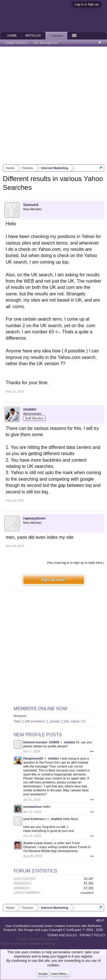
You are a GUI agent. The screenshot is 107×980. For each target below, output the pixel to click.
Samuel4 (31, 205)
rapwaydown (34, 518)
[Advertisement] (53, 105)
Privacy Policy (93, 935)
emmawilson (33, 807)
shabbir (30, 409)
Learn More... (60, 974)
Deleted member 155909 (41, 742)
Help (100, 920)
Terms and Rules (62, 935)
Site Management (46, 43)
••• (92, 751)
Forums (56, 36)
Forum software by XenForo (38, 939)
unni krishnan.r (35, 819)
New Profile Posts (38, 735)
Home (12, 35)
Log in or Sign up (87, 4)
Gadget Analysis (17, 43)
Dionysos (20, 716)
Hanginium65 (33, 758)
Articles (33, 35)
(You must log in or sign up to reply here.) (75, 563)
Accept (43, 974)
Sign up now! (53, 580)
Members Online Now (41, 709)
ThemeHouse (65, 943)
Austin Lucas (33, 843)
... (65, 43)
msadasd (87, 893)
